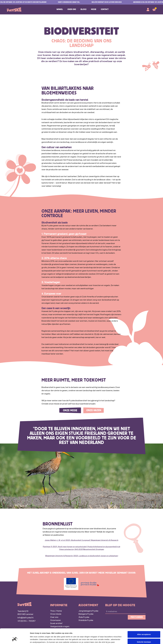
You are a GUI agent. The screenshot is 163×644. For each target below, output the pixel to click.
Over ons (72, 9)
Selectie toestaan (144, 629)
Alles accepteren (144, 621)
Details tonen (124, 639)
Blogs (84, 9)
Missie (94, 9)
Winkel (60, 9)
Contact (105, 9)
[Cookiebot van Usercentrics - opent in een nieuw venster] (15, 640)
